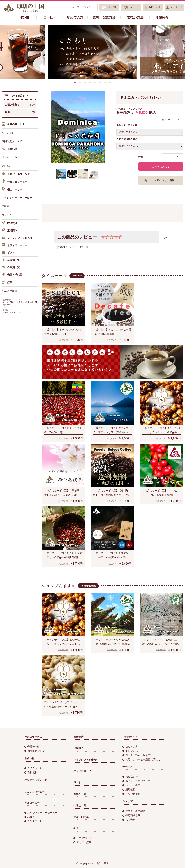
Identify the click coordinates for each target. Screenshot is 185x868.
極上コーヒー (12, 189)
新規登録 (129, 789)
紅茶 (7, 283)
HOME (24, 17)
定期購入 (10, 231)
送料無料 (7, 166)
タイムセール (9, 157)
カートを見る (16, 96)
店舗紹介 (162, 17)
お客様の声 (130, 777)
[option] (92, 52)
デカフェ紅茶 (82, 842)
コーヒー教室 (131, 785)
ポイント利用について (137, 781)
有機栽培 (10, 223)
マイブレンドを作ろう (17, 238)
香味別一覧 (11, 267)
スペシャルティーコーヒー (17, 198)
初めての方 (75, 17)
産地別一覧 (11, 260)
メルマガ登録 (131, 794)
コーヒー (50, 17)
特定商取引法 (131, 815)
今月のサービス (13, 124)
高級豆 (6, 206)
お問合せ (129, 820)
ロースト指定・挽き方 (137, 755)
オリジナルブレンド (16, 174)
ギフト (8, 253)
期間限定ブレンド (12, 141)
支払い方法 (135, 17)
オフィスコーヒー (15, 246)
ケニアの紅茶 (9, 291)
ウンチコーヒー (11, 215)
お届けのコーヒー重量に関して (142, 759)
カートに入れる (161, 166)
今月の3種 (8, 133)
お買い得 (10, 149)
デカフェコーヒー (15, 182)
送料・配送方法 (104, 17)
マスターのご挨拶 (134, 811)
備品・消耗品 (12, 275)
